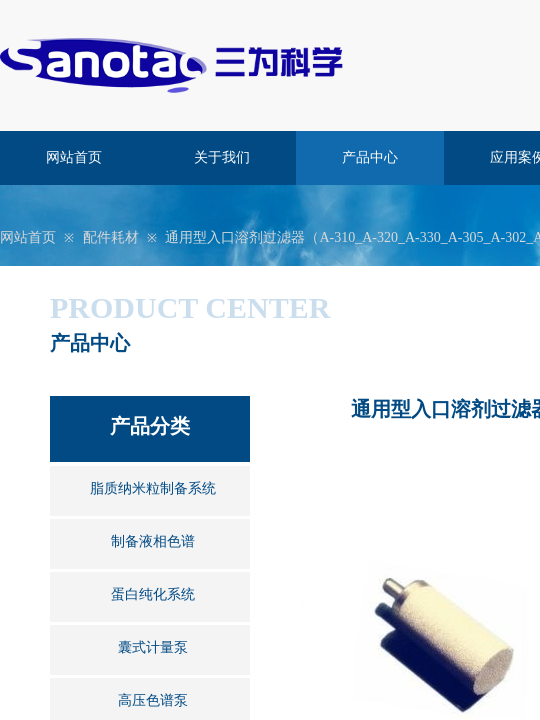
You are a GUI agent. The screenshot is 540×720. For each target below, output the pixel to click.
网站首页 (74, 157)
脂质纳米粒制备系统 (153, 488)
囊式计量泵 (153, 647)
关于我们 (222, 157)
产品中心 (370, 157)
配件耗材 (111, 237)
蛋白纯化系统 (153, 594)
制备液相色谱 (153, 541)
